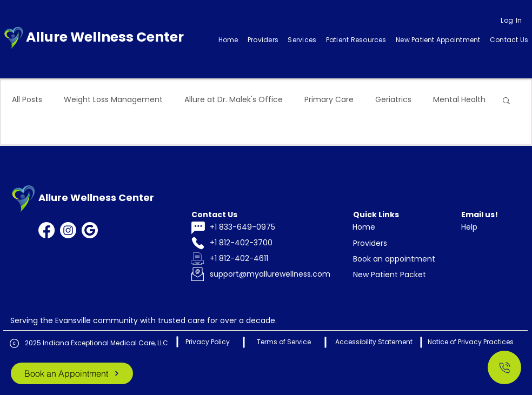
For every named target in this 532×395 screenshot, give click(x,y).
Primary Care (329, 100)
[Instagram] (68, 230)
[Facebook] (46, 230)
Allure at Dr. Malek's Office (234, 100)
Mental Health (459, 100)
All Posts (27, 100)
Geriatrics (393, 100)
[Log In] (511, 21)
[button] (302, 40)
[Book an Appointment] (72, 373)
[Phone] (198, 243)
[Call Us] (504, 367)
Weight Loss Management (113, 100)
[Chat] (198, 228)
